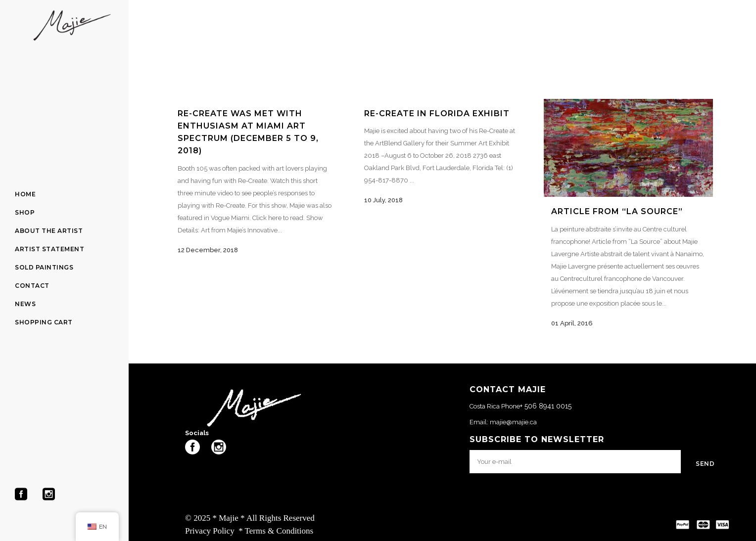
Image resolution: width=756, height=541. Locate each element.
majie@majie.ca (513, 422)
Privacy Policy (210, 531)
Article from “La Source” (617, 211)
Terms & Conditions (279, 531)
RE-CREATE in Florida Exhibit (437, 113)
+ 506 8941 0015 (546, 406)
